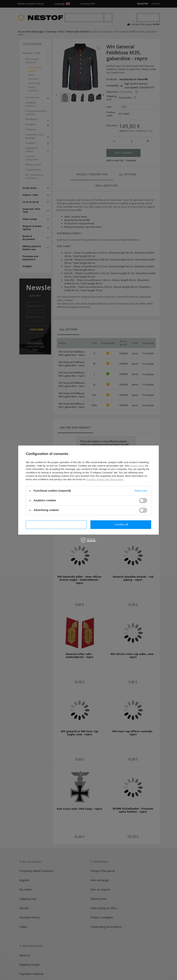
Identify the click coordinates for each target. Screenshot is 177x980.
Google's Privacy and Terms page (105, 479)
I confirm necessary (56, 524)
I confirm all (121, 524)
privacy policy (137, 466)
